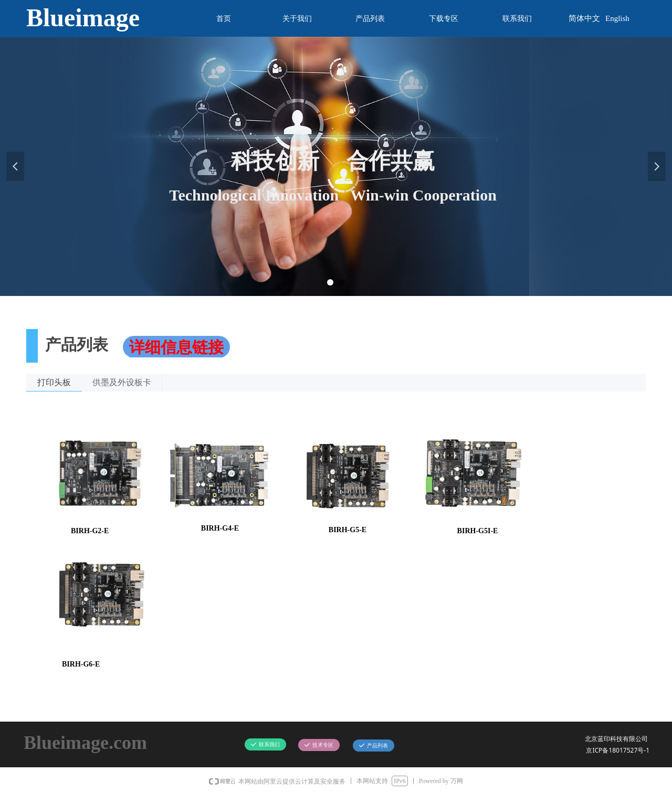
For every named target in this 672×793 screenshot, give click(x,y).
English (617, 18)
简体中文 (584, 18)
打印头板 (54, 382)
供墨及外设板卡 (122, 382)
